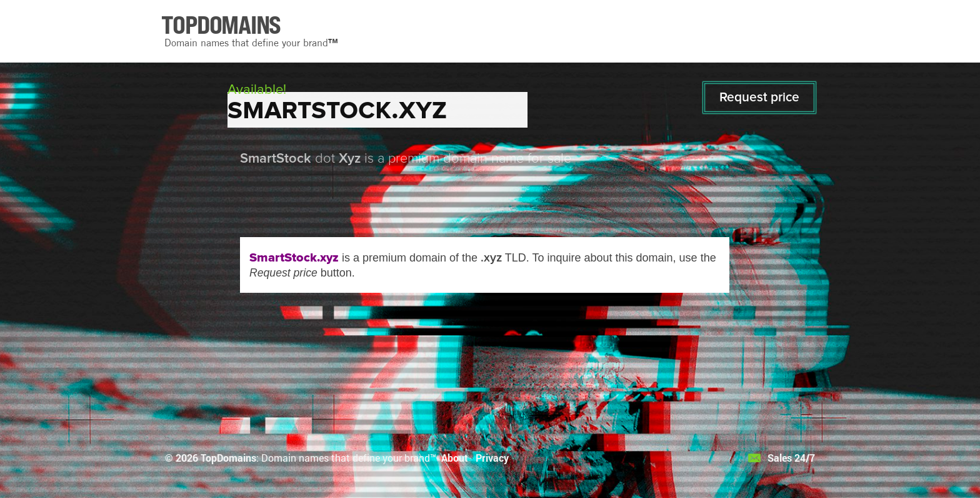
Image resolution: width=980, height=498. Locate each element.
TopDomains (228, 458)
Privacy (492, 458)
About (455, 458)
